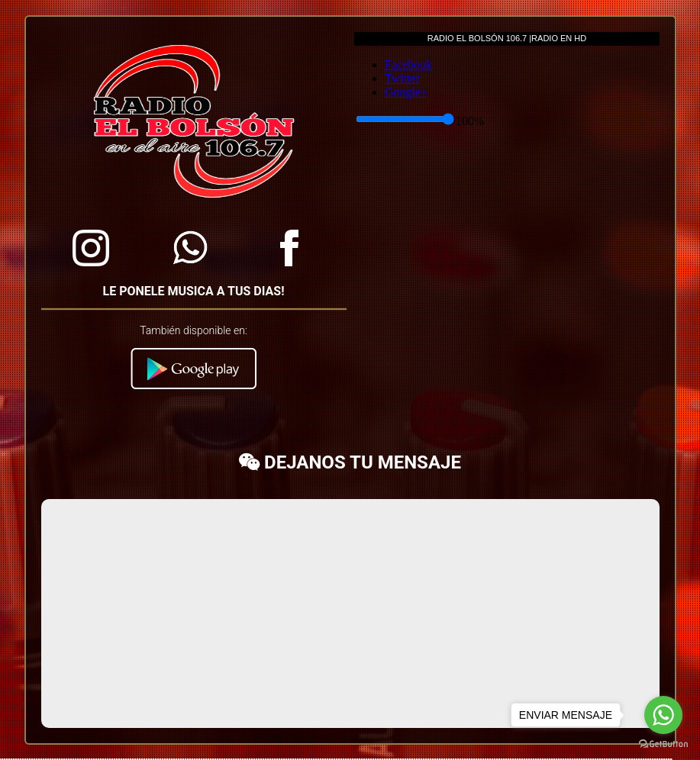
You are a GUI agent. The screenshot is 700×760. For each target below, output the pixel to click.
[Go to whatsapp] (663, 715)
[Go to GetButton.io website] (663, 744)
